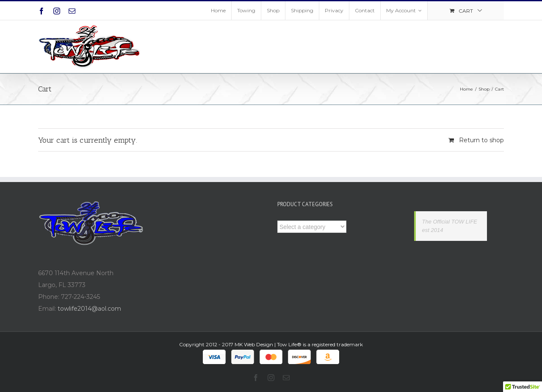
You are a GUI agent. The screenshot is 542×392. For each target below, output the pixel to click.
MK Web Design (254, 344)
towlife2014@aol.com (89, 309)
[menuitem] (218, 11)
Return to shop (481, 140)
